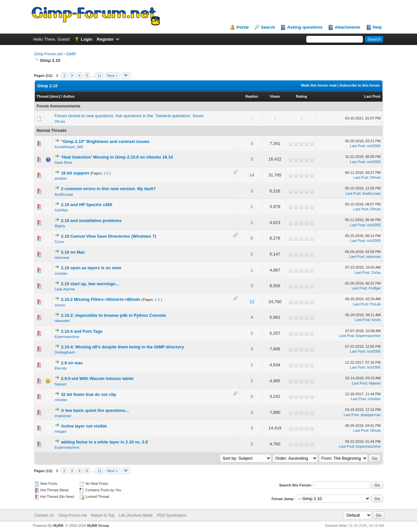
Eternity (61, 368)
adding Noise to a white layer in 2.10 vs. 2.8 (104, 442)
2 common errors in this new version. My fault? (108, 189)
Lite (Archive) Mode (136, 515)
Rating (301, 96)
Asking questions (305, 27)
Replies (252, 96)
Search (268, 27)
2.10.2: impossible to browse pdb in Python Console (113, 315)
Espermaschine (67, 337)
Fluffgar (374, 288)
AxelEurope (64, 194)
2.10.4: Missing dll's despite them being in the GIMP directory (122, 347)
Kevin (376, 320)
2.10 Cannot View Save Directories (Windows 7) (108, 236)
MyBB (58, 525)
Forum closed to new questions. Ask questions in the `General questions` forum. (130, 116)
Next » (112, 76)
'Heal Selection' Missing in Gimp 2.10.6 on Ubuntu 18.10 (117, 157)
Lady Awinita (65, 289)
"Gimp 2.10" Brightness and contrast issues (105, 141)
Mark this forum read (319, 85)
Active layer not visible (84, 426)
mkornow (62, 258)
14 (252, 175)
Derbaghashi (65, 352)
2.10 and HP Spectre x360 (86, 205)
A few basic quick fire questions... (95, 410)
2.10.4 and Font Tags (82, 331)
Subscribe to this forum (359, 85)
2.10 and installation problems (91, 221)
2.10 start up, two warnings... (90, 284)
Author (69, 96)
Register (105, 39)
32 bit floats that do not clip (88, 394)
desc (55, 96)
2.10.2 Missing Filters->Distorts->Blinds (101, 299)
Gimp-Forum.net (48, 54)
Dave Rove (64, 162)
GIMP (71, 54)
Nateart (61, 384)
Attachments (347, 27)
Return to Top (103, 515)
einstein (61, 178)
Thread (43, 96)
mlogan (61, 431)
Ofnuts (60, 121)
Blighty (60, 226)
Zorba (376, 273)
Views (275, 96)
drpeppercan (371, 415)
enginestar (63, 416)
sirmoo (60, 305)
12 (252, 302)
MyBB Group (98, 525)
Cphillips (62, 210)
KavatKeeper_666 (69, 147)
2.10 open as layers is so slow (91, 268)
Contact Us (44, 515)
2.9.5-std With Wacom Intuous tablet (97, 378)
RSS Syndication (172, 515)
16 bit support (75, 173)
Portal (243, 27)
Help (377, 27)
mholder (61, 273)
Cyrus (59, 242)
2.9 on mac (72, 363)
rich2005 (374, 146)
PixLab (375, 304)
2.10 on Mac (73, 252)
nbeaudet (62, 321)
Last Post (372, 96)
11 (99, 76)
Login (86, 39)
